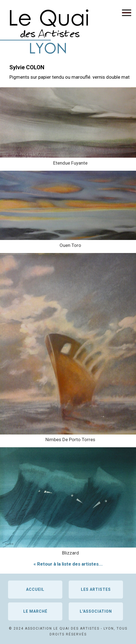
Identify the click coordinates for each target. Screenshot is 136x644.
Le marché (35, 611)
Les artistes (96, 589)
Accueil (35, 589)
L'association (96, 611)
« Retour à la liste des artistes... (68, 564)
